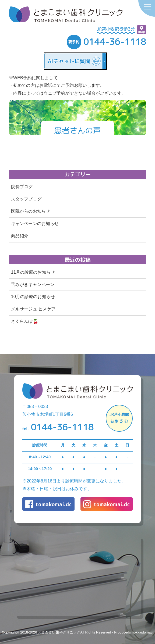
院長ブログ (22, 187)
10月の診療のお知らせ (33, 297)
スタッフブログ (26, 199)
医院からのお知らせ (31, 211)
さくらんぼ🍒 (25, 321)
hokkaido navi (143, 632)
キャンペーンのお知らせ (35, 223)
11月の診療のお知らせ (33, 272)
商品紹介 (20, 236)
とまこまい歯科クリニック (59, 632)
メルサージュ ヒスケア (33, 309)
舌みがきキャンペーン (33, 285)
